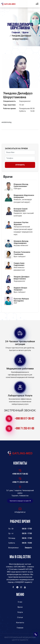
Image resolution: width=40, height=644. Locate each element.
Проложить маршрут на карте (20, 501)
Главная (16, 32)
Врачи (25, 32)
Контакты (20, 623)
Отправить (20, 165)
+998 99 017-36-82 (24, 419)
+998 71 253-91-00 (24, 429)
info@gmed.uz (20, 512)
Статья (20, 617)
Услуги (20, 612)
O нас (20, 602)
